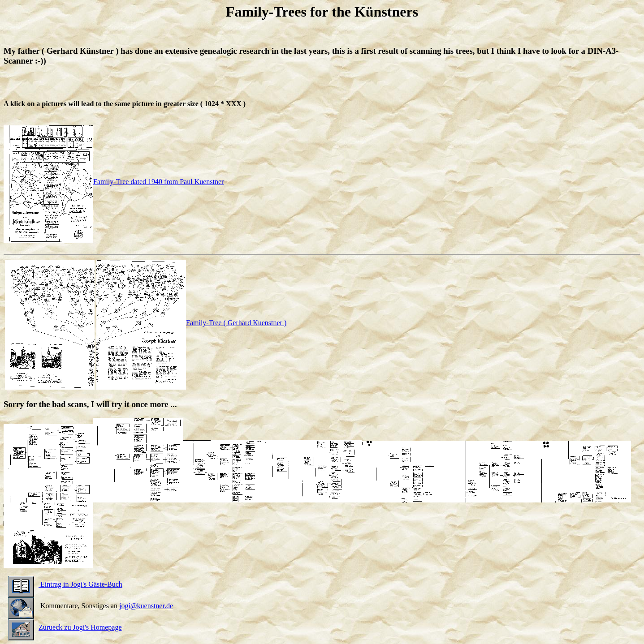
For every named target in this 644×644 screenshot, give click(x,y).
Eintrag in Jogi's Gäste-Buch (65, 584)
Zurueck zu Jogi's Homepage (65, 627)
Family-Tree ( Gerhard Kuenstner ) (191, 323)
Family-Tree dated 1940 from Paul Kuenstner (114, 182)
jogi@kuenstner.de (146, 606)
